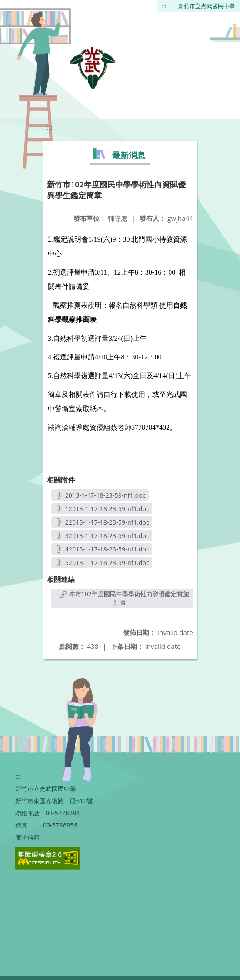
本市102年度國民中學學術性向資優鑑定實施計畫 (124, 598)
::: (164, 6)
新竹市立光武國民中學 (207, 6)
